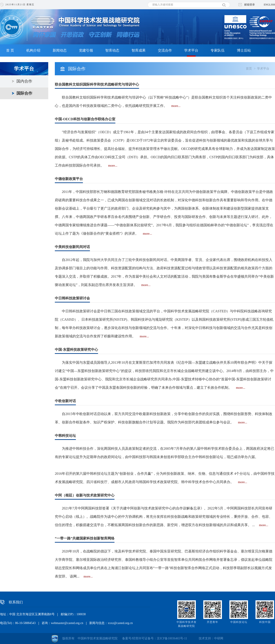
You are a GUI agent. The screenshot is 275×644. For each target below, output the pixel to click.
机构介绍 (33, 50)
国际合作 (24, 93)
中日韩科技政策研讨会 (72, 298)
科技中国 (265, 622)
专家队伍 (218, 50)
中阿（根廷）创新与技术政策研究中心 (85, 495)
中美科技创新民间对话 (72, 247)
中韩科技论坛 (65, 436)
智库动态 (112, 50)
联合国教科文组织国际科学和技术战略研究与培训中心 (97, 84)
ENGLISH (269, 5)
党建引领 (86, 50)
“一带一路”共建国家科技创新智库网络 (85, 538)
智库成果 (139, 50)
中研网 (219, 638)
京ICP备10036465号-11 (172, 638)
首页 (249, 69)
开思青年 (212, 622)
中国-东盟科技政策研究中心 (76, 350)
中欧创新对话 (65, 401)
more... (176, 106)
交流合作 (165, 50)
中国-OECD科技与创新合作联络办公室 (85, 119)
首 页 (10, 50)
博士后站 (244, 50)
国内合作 (24, 81)
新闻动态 (60, 50)
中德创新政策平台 (69, 179)
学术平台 (191, 50)
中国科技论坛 (239, 622)
